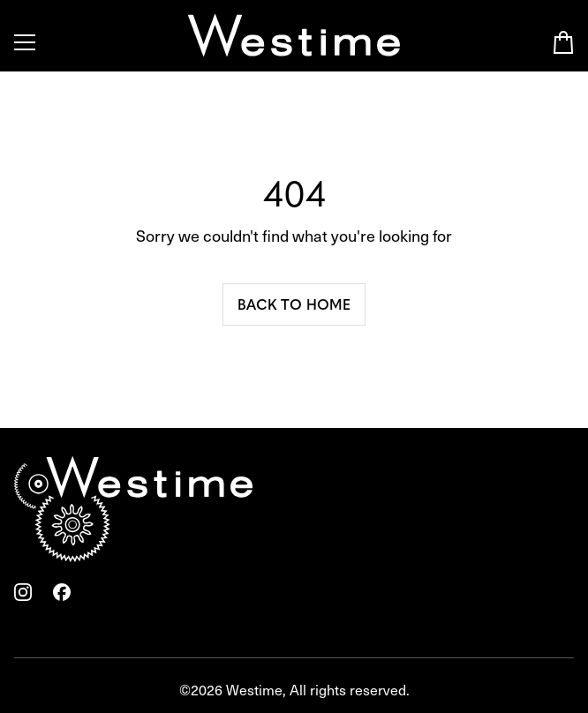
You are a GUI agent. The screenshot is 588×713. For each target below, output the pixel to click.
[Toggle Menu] (25, 42)
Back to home (294, 304)
